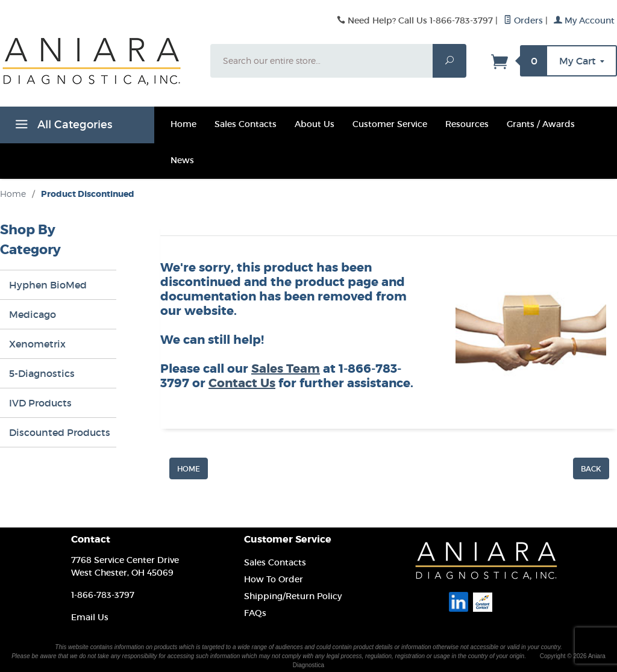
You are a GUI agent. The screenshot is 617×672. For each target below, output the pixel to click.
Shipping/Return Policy (293, 596)
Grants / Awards (541, 124)
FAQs (255, 613)
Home (183, 124)
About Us (315, 124)
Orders (523, 20)
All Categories (62, 126)
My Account (584, 20)
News (182, 160)
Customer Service (390, 124)
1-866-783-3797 (103, 595)
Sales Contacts (246, 124)
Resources (467, 124)
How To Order (274, 579)
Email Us (90, 617)
